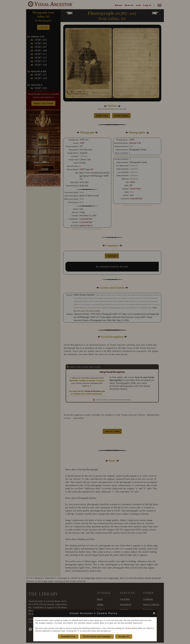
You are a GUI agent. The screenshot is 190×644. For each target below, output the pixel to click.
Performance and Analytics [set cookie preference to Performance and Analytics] (97, 636)
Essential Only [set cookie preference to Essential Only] (68, 636)
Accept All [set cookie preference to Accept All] (124, 636)
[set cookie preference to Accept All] (120, 614)
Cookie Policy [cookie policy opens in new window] (131, 628)
